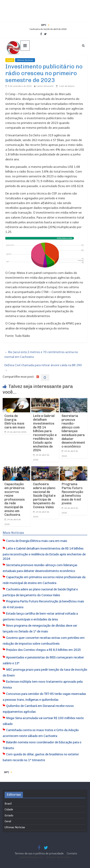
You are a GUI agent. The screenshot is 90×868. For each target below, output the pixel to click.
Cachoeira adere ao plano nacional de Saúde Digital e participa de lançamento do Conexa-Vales (44, 496)
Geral (10, 60)
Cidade (9, 809)
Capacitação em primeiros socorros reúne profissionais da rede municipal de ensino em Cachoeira (15, 499)
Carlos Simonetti (45, 86)
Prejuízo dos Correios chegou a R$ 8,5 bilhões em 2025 (43, 650)
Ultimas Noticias (25, 60)
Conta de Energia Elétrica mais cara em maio (15, 422)
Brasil (8, 804)
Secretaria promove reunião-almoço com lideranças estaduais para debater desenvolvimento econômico (73, 431)
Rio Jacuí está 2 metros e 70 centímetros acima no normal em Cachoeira (41, 354)
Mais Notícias (13, 533)
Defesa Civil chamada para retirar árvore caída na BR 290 (43, 368)
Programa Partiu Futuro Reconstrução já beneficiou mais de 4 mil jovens (72, 494)
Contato (72, 854)
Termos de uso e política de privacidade (39, 854)
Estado (9, 815)
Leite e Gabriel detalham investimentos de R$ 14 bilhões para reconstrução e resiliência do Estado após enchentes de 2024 (45, 433)
